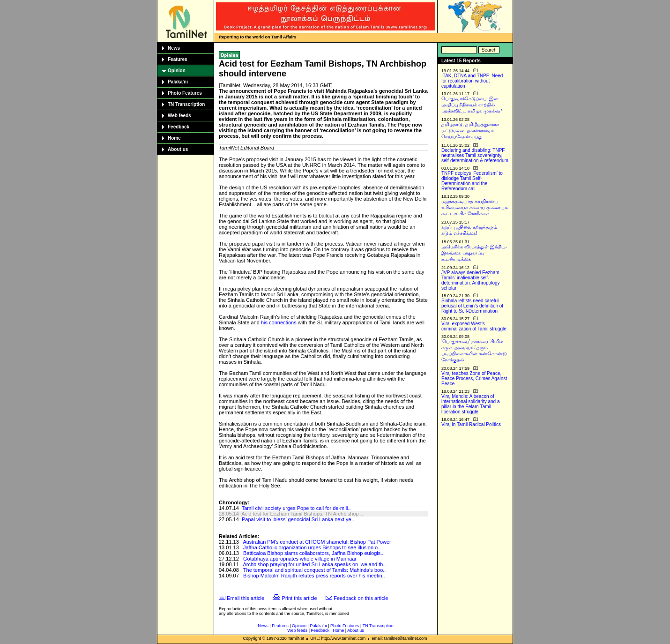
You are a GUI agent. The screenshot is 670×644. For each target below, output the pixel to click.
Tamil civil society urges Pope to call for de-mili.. (296, 508)
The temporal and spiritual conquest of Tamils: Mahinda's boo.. (315, 570)
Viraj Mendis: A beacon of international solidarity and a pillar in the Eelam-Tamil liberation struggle (471, 404)
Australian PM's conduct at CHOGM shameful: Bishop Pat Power (317, 542)
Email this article (246, 598)
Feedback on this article (361, 598)
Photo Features (185, 93)
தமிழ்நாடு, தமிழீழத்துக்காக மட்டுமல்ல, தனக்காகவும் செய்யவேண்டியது (470, 131)
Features (178, 59)
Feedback (179, 127)
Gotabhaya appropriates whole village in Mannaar (300, 559)
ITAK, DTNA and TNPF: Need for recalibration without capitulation (472, 81)
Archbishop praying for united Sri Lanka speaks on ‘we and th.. (314, 564)
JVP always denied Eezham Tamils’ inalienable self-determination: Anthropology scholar (471, 280)
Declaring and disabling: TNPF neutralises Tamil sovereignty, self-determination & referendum (475, 155)
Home (174, 138)
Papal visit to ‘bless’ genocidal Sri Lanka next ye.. (298, 519)
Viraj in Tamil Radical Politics (471, 424)
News (174, 48)
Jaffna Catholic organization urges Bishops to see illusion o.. (312, 547)
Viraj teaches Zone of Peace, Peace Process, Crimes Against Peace (474, 378)
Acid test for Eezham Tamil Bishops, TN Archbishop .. (302, 514)
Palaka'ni (178, 82)
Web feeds (179, 116)
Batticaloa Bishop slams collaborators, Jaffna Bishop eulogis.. (313, 553)
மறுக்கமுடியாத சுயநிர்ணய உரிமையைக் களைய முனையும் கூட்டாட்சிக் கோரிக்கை (475, 207)
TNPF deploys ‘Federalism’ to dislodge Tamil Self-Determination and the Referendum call (472, 181)
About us (178, 149)
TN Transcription (186, 104)
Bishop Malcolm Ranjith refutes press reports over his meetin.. (314, 576)
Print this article (300, 598)
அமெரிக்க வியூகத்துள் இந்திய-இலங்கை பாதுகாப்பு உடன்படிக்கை (474, 253)
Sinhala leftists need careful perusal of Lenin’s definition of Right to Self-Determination (472, 306)
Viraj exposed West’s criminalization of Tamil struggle (474, 326)
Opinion (177, 71)
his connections (279, 322)
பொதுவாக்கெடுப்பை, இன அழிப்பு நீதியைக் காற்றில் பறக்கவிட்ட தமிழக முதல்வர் (472, 105)
